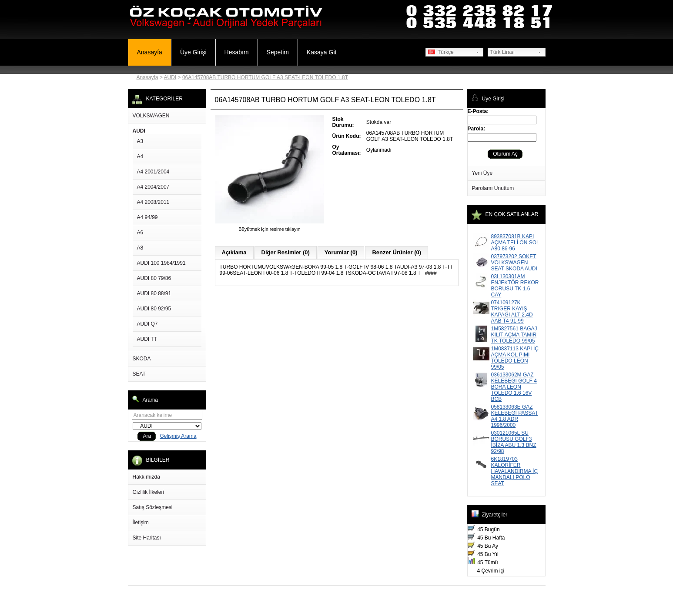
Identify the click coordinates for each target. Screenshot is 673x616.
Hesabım (237, 52)
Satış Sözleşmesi (153, 507)
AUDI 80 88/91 (154, 293)
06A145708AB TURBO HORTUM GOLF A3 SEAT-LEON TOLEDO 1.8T (265, 77)
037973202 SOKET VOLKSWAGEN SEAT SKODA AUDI (514, 263)
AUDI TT (147, 339)
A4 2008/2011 (153, 202)
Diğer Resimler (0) (286, 252)
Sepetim (278, 52)
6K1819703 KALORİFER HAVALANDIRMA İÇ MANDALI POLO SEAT (515, 471)
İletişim (141, 523)
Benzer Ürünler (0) (397, 252)
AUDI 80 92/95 (154, 309)
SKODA (142, 359)
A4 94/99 (147, 217)
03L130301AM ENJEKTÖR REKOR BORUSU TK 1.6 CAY (515, 286)
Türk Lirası (503, 52)
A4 (140, 156)
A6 (140, 233)
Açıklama (234, 252)
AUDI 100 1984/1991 (161, 263)
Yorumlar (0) (341, 252)
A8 (140, 248)
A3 (140, 141)
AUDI (170, 77)
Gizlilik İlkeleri (149, 492)
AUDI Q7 (147, 324)
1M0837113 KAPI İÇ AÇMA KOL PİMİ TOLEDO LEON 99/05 (515, 358)
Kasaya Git (321, 52)
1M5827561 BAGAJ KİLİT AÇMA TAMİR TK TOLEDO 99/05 (514, 335)
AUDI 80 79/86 (154, 278)
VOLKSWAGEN (151, 116)
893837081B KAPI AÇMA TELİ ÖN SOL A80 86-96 (515, 243)
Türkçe (441, 52)
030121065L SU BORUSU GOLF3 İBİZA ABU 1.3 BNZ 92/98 (514, 442)
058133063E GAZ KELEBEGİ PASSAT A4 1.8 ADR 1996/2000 (515, 416)
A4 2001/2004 (153, 172)
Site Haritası (147, 538)
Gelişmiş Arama (178, 436)
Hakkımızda (146, 477)
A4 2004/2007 (153, 187)
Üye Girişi (193, 52)
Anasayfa (150, 52)
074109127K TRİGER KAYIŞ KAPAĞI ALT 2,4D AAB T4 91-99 (512, 312)
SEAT (139, 374)
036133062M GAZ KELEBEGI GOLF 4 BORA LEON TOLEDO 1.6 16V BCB (514, 387)
